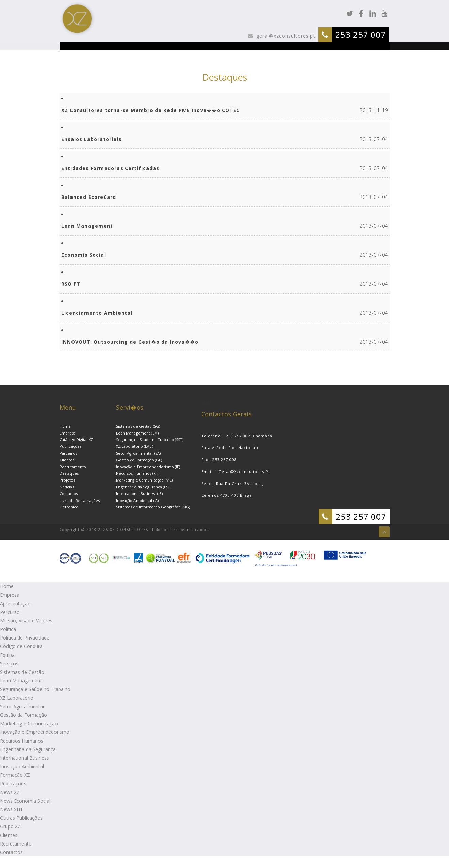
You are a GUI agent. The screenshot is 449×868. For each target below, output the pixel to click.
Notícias (67, 487)
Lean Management (21, 681)
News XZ (10, 792)
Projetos (67, 480)
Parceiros (68, 453)
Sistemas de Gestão (22, 672)
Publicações (70, 446)
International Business (25, 758)
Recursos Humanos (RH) (138, 473)
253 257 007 (361, 35)
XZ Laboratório (17, 698)
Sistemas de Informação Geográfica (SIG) (153, 507)
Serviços (9, 664)
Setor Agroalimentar (22, 706)
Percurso (10, 612)
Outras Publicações (21, 818)
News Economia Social (25, 801)
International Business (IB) (139, 494)
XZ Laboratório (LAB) (134, 446)
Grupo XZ (10, 826)
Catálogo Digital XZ (76, 439)
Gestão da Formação (23, 715)
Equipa (7, 655)
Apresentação (15, 604)
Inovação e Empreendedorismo (35, 732)
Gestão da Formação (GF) (139, 460)
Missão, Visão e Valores (26, 621)
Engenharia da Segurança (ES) (143, 487)
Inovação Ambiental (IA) (137, 500)
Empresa (68, 433)
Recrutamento (73, 467)
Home (65, 426)
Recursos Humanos (22, 741)
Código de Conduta (21, 646)
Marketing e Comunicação (29, 723)
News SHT (12, 809)
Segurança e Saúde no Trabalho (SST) (150, 439)
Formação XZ (15, 775)
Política (8, 629)
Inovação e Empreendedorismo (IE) (148, 467)
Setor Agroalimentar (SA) (138, 453)
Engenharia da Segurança (28, 749)
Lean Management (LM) (137, 433)
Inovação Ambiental (22, 766)
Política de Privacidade (25, 638)
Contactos (69, 494)
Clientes (67, 460)
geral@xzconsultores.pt (285, 36)
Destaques (69, 473)
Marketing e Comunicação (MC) (144, 480)
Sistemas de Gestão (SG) (138, 426)
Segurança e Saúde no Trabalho (35, 689)
